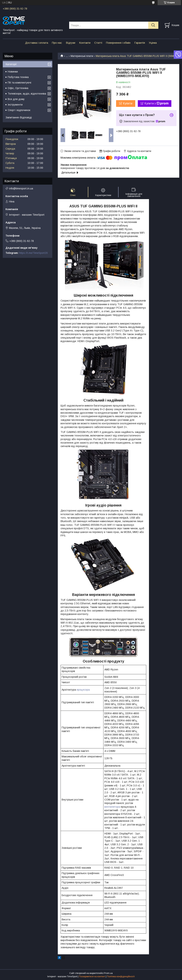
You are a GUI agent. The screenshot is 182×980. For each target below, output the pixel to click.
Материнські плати (82, 56)
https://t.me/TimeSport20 (33, 253)
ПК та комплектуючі (19, 83)
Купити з (156, 104)
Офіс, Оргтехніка (18, 88)
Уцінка (153, 43)
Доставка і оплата (37, 43)
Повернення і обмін (118, 43)
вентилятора (112, 807)
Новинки (13, 72)
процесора (83, 690)
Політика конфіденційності (121, 977)
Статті (98, 43)
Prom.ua (108, 973)
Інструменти (15, 105)
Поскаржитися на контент (92, 977)
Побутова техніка (18, 77)
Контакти (85, 43)
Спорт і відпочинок (19, 110)
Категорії (11, 64)
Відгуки (71, 43)
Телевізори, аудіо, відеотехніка (27, 94)
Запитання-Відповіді (19, 117)
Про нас (57, 43)
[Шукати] (153, 25)
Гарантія (140, 43)
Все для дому (16, 99)
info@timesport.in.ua (21, 188)
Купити (128, 103)
